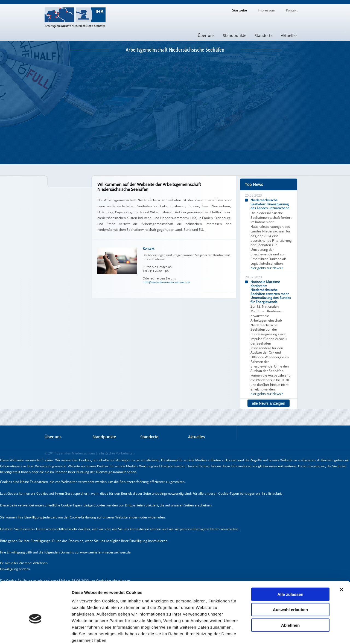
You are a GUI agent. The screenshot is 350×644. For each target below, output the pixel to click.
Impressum (266, 10)
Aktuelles (289, 35)
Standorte (264, 35)
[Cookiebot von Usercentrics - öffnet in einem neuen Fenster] (35, 633)
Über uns (206, 35)
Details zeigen (291, 633)
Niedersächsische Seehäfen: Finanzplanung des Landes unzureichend (270, 204)
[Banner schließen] (342, 560)
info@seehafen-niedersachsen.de (166, 282)
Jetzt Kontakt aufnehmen (208, 282)
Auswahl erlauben (290, 581)
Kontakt (292, 10)
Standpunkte (235, 35)
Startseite (240, 10)
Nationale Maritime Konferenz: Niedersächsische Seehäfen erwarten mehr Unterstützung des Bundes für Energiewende (271, 292)
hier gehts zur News (267, 268)
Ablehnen (290, 596)
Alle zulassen (290, 565)
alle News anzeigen (268, 403)
